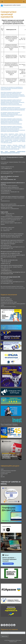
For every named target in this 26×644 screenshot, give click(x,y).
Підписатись (5, 636)
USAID (2, 469)
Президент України (5, 298)
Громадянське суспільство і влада (9, 302)
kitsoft (15, 642)
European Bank (4, 474)
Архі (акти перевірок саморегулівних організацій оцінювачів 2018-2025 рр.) (13, 152)
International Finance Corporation (8, 471)
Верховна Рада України (6, 299)
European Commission (6, 472)
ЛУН (2, 475)
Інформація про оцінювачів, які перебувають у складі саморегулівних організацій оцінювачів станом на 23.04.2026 (12, 88)
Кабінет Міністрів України (7, 301)
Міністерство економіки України (8, 307)
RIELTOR (3, 477)
